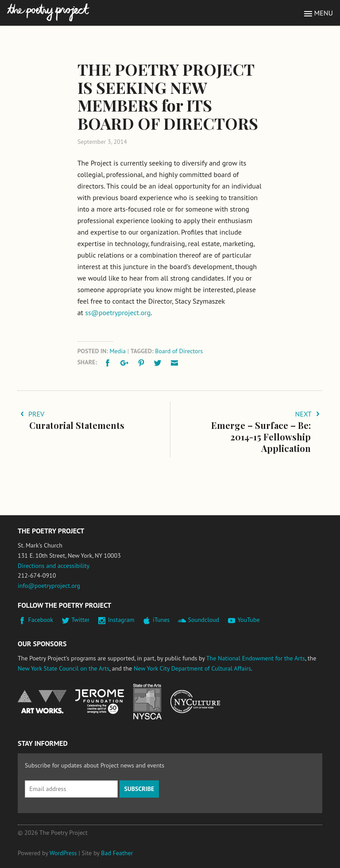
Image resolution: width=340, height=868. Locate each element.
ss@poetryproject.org (118, 312)
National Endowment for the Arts (42, 702)
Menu (324, 13)
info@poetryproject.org (49, 586)
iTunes (161, 620)
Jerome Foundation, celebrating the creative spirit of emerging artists (100, 702)
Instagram (121, 620)
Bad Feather (117, 853)
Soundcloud (203, 620)
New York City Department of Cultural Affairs (192, 668)
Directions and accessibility (54, 566)
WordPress (63, 853)
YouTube (248, 620)
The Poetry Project (48, 13)
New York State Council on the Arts (64, 668)
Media (118, 351)
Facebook (41, 620)
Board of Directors (179, 351)
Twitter (80, 620)
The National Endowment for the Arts (256, 658)
